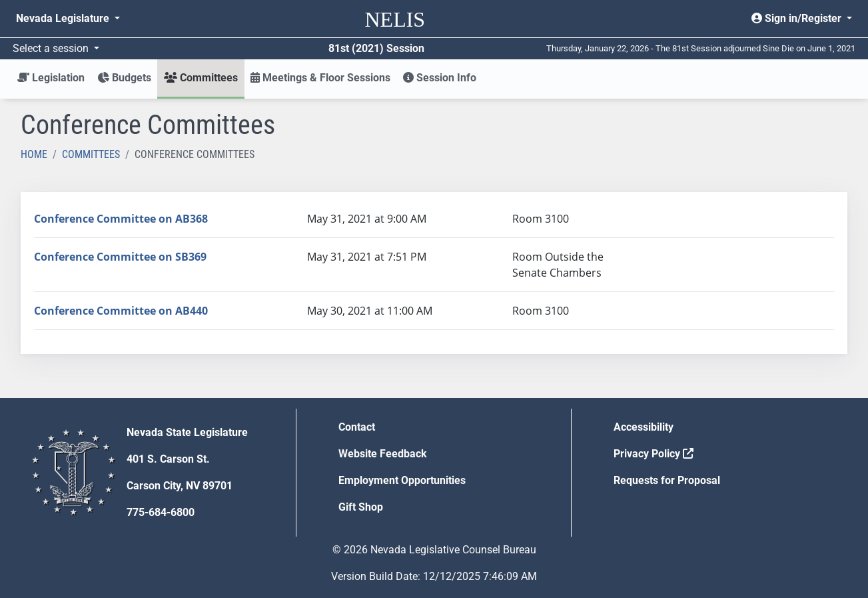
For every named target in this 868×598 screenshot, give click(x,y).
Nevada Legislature (64, 18)
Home (34, 154)
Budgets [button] (124, 78)
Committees (91, 154)
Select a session (52, 48)
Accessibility (644, 427)
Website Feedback (383, 454)
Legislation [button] (51, 78)
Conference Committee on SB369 (120, 257)
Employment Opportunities (402, 480)
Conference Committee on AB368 (121, 219)
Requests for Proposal (667, 480)
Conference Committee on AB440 (121, 311)
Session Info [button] (440, 78)
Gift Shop (361, 507)
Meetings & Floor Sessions (320, 78)
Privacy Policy (653, 454)
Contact (357, 427)
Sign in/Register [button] (798, 18)
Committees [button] (201, 78)
